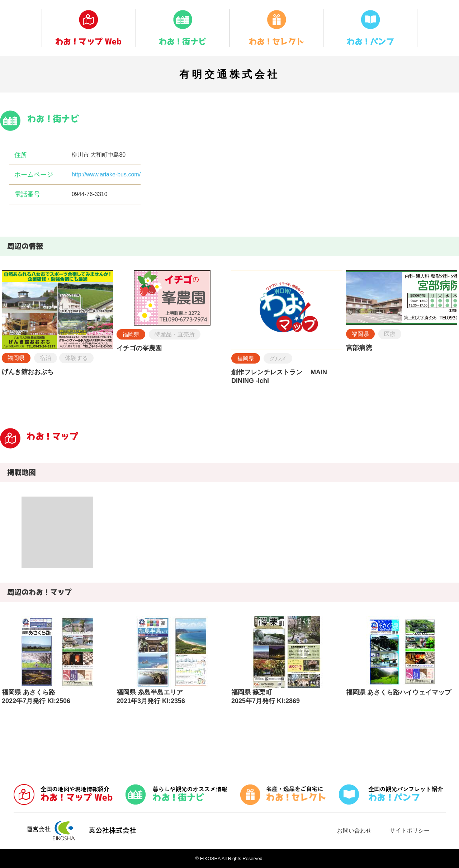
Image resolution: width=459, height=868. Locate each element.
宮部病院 (359, 348)
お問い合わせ (354, 831)
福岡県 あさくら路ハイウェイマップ (399, 692)
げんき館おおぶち (28, 372)
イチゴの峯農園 (139, 348)
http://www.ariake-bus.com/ (106, 174)
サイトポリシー (410, 831)
